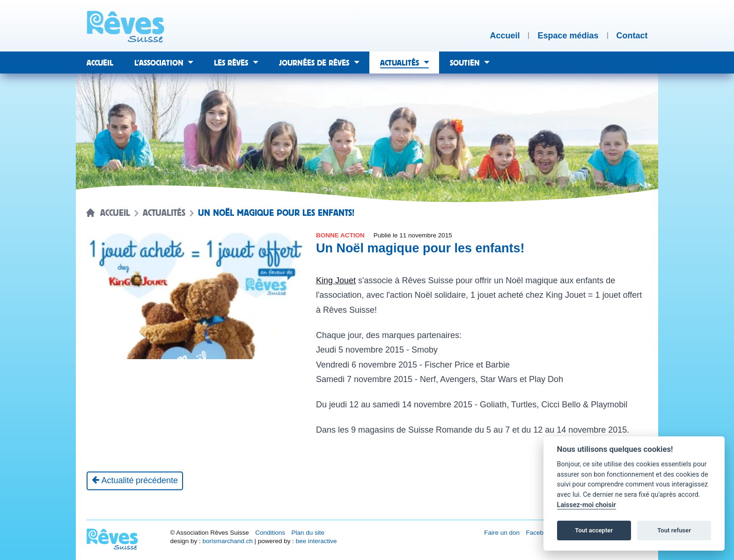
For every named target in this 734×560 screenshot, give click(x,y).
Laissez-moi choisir (587, 505)
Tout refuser (674, 530)
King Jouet (336, 280)
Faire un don (502, 533)
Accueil (115, 213)
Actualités (164, 213)
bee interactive (316, 541)
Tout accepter (594, 530)
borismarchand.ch (227, 541)
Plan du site (308, 533)
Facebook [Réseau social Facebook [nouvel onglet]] (540, 533)
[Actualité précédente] (135, 481)
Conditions (270, 533)
